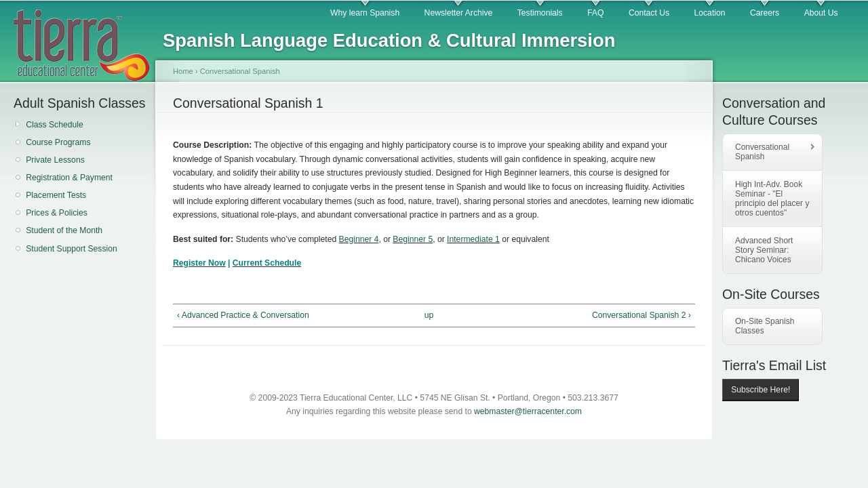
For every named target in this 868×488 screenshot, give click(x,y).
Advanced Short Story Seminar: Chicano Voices (764, 250)
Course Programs (58, 142)
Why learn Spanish (365, 13)
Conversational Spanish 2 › (642, 315)
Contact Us (649, 13)
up (429, 315)
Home (183, 71)
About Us (821, 13)
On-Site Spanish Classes (765, 326)
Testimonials (540, 13)
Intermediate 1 (473, 239)
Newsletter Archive (459, 13)
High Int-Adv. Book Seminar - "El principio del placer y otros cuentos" (772, 199)
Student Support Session (72, 249)
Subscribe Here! (761, 390)
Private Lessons (55, 160)
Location (710, 13)
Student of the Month (64, 230)
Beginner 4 (359, 239)
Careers (765, 13)
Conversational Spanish (240, 71)
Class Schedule (54, 125)
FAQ (595, 13)
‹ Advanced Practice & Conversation (243, 315)
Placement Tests (56, 195)
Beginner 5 (413, 239)
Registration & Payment (69, 178)
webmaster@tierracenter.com (528, 411)
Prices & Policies (57, 213)
